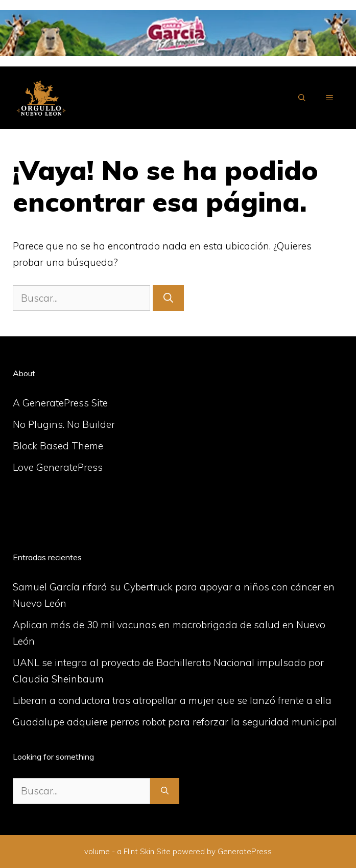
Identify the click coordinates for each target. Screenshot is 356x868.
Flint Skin (139, 851)
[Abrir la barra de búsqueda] (302, 98)
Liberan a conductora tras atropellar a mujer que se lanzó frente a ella (172, 700)
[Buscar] (168, 298)
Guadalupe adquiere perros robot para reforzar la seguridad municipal (175, 722)
